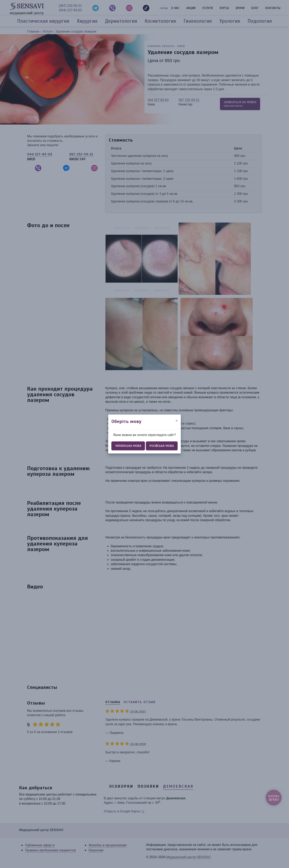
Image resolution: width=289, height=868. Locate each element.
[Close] (177, 421)
